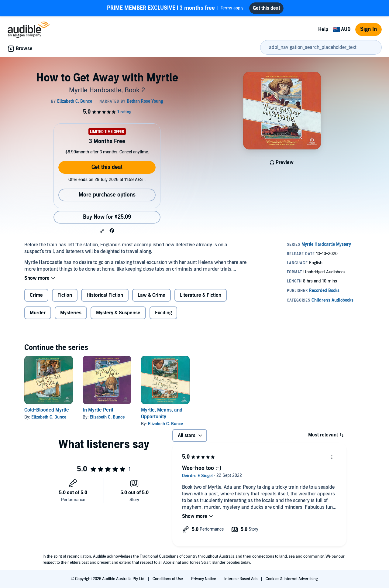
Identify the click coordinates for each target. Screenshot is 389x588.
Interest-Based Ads (241, 579)
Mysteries (71, 313)
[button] (102, 231)
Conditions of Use (168, 579)
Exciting (163, 313)
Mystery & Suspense (118, 313)
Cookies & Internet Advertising (292, 579)
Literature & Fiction (201, 295)
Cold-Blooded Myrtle (47, 410)
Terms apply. (176, 8)
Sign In (368, 29)
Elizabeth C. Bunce (49, 417)
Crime (36, 295)
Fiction (65, 295)
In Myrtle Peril (98, 410)
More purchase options (107, 195)
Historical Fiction (105, 295)
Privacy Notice (204, 579)
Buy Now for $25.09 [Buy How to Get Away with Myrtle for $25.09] (107, 217)
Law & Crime (151, 295)
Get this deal (107, 167)
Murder (38, 313)
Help (323, 29)
